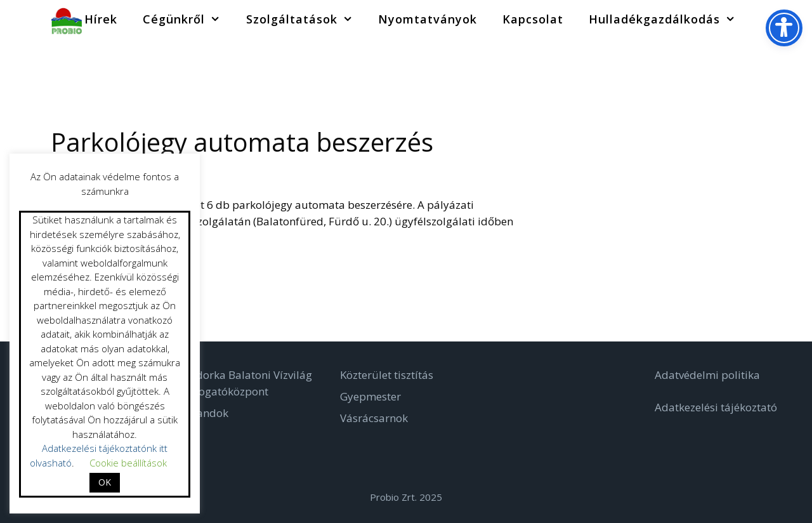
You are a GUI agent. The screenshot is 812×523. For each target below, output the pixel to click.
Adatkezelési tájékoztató (716, 407)
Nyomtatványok (428, 19)
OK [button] (105, 482)
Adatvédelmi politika (707, 375)
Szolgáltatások (306, 19)
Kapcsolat (533, 19)
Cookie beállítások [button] (128, 463)
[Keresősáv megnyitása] (767, 19)
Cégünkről (188, 19)
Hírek (101, 19)
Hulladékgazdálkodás (668, 19)
